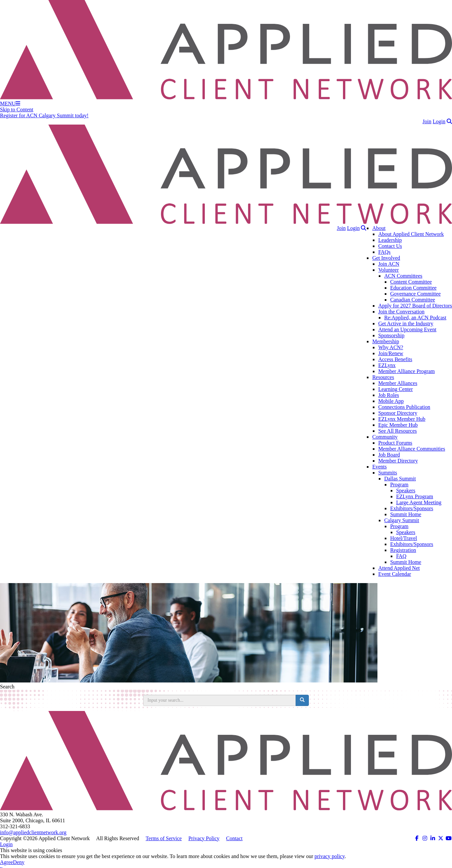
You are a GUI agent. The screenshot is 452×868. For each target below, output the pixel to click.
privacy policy (330, 856)
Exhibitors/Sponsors (412, 508)
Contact (234, 838)
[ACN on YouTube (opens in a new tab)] (449, 838)
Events (379, 467)
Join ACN (389, 264)
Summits (388, 473)
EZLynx (387, 365)
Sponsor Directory (398, 413)
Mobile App (391, 401)
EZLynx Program (415, 496)
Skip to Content (17, 109)
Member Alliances (398, 383)
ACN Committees (403, 276)
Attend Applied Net (399, 568)
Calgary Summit (401, 520)
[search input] (220, 700)
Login (439, 121)
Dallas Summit (400, 479)
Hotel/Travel (403, 538)
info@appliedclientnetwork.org (33, 832)
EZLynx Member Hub (402, 419)
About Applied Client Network (411, 234)
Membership (386, 341)
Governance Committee (415, 294)
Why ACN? (391, 347)
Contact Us (390, 246)
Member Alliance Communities (412, 449)
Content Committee (411, 282)
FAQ (401, 556)
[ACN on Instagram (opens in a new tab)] (425, 838)
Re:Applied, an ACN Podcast (415, 318)
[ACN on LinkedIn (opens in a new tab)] (433, 838)
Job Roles (389, 395)
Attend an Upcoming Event (407, 329)
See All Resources (397, 431)
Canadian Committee (413, 300)
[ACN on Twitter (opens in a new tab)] (441, 838)
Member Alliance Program (406, 371)
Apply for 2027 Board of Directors (415, 306)
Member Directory (398, 461)
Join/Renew (391, 353)
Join (427, 121)
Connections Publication (404, 407)
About (379, 228)
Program (399, 485)
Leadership (390, 240)
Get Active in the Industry (406, 324)
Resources (383, 377)
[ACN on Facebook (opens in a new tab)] (417, 838)
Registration (403, 550)
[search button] (302, 700)
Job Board (389, 455)
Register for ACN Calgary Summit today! (44, 115)
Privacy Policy (204, 838)
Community (385, 437)
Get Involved (386, 258)
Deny (19, 862)
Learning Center (395, 389)
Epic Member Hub (398, 425)
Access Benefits (395, 359)
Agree (6, 862)
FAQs (384, 252)
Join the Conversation (401, 312)
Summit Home (406, 514)
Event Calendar (395, 574)
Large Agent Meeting (419, 502)
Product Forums (395, 443)
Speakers (406, 490)
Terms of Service (164, 838)
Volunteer (388, 270)
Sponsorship (391, 335)
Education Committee (413, 288)
